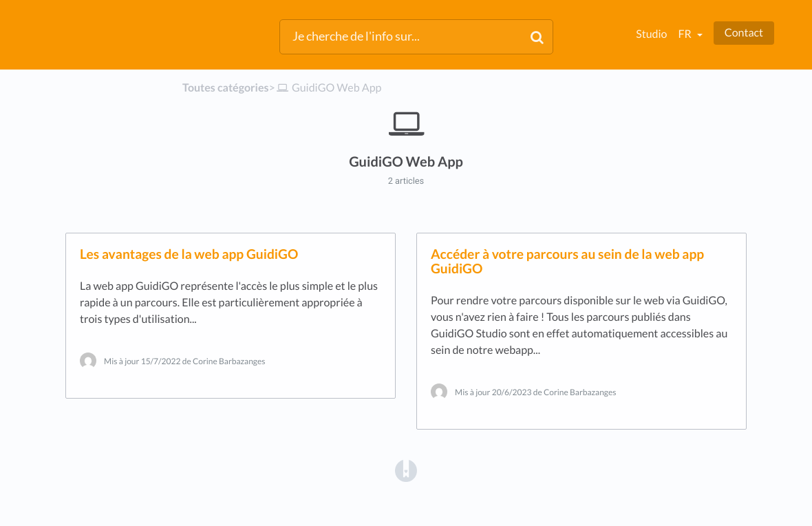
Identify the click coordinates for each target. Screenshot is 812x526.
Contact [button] (744, 33)
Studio (651, 34)
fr (685, 34)
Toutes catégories (225, 88)
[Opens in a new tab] (406, 470)
